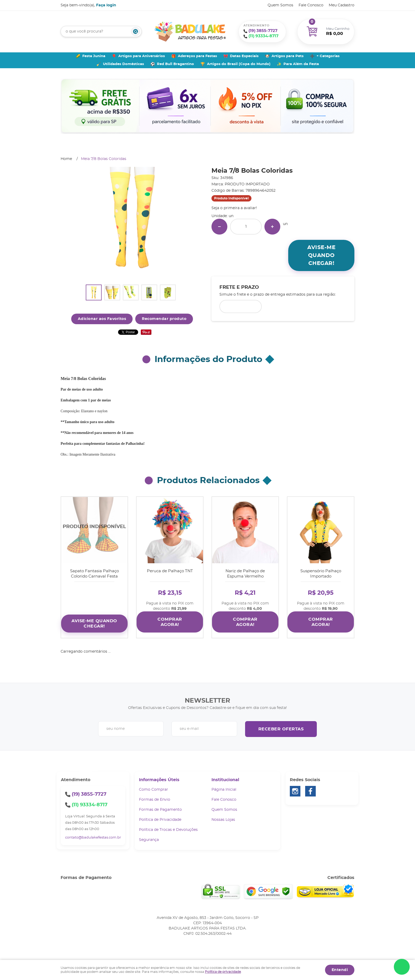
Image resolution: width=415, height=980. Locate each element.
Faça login (106, 5)
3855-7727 (263, 31)
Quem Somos (280, 5)
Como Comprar (154, 790)
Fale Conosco (311, 5)
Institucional (225, 780)
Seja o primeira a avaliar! (234, 208)
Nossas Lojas (223, 820)
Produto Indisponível (94, 530)
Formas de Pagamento (160, 810)
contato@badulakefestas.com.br (93, 838)
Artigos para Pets (288, 56)
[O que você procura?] (136, 31)
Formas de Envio (155, 800)
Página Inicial (224, 790)
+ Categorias (328, 56)
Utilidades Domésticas (123, 64)
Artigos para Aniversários (142, 56)
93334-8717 (263, 36)
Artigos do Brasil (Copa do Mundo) (239, 64)
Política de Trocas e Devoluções (168, 830)
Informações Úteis (159, 780)
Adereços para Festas (197, 56)
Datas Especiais (244, 56)
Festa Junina (94, 56)
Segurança (149, 840)
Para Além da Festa (301, 64)
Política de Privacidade (160, 820)
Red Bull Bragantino (175, 64)
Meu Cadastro (342, 5)
